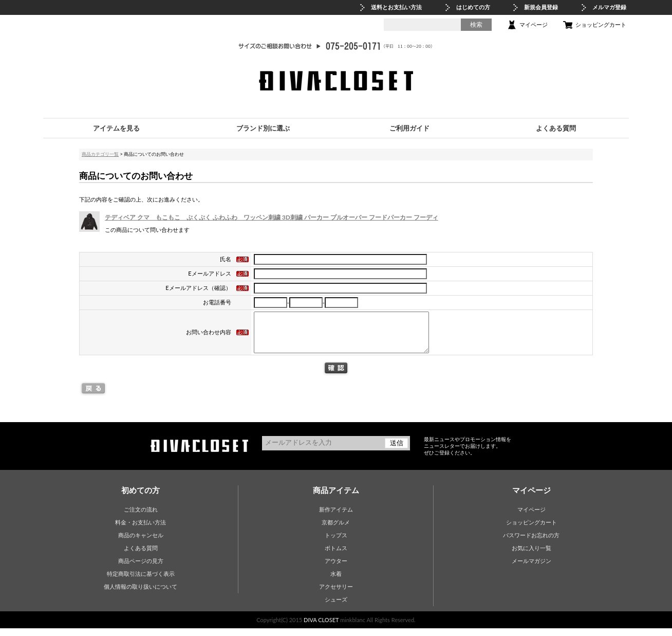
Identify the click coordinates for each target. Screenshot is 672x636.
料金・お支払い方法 (141, 530)
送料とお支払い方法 (396, 7)
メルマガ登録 (609, 7)
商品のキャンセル (141, 543)
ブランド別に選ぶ (263, 128)
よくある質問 (556, 128)
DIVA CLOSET (321, 628)
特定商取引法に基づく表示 (141, 581)
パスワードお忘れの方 (531, 543)
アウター (336, 568)
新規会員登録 (541, 7)
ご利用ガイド (409, 128)
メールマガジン (531, 568)
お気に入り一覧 (531, 556)
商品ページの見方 (141, 568)
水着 (336, 581)
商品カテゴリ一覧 (100, 154)
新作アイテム (336, 517)
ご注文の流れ (141, 517)
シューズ (336, 607)
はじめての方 (473, 7)
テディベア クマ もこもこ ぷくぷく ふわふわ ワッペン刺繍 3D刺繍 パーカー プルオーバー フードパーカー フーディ (272, 217)
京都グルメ (336, 530)
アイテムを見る (116, 128)
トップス (336, 543)
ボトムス (336, 556)
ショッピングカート (601, 24)
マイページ (534, 24)
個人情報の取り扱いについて (141, 594)
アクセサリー (336, 594)
